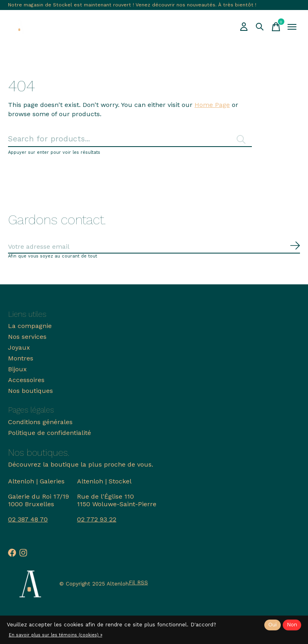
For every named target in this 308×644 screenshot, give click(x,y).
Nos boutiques (30, 391)
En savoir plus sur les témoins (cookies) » (56, 635)
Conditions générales (40, 422)
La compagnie (30, 326)
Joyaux (19, 347)
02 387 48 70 (28, 519)
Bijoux (17, 369)
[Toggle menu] (292, 27)
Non (292, 625)
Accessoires (26, 380)
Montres (21, 358)
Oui (273, 625)
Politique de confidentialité (50, 433)
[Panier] (276, 27)
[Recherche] (260, 27)
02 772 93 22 (97, 519)
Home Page (212, 105)
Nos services (27, 337)
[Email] (154, 247)
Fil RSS (138, 583)
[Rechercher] (130, 139)
